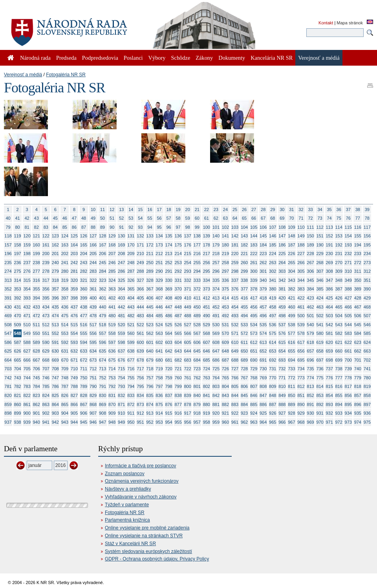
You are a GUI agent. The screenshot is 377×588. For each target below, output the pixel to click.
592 (65, 342)
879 (197, 404)
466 (348, 307)
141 (225, 236)
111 (310, 227)
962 (244, 422)
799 (178, 386)
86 (74, 227)
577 (291, 333)
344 (301, 280)
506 (358, 316)
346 (320, 280)
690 (254, 360)
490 (207, 316)
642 (168, 351)
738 (339, 369)
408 (168, 298)
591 (55, 342)
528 (197, 325)
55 (150, 218)
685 (207, 360)
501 (310, 316)
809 (273, 386)
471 (27, 316)
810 (282, 386)
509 (17, 325)
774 (310, 378)
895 (348, 404)
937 (8, 422)
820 (8, 395)
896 (358, 404)
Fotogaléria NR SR (66, 75)
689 (244, 360)
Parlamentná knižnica (127, 520)
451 (207, 307)
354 (27, 289)
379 (263, 289)
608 (216, 342)
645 (197, 351)
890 (301, 404)
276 (27, 271)
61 (207, 218)
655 (291, 351)
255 (197, 263)
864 (55, 404)
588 (27, 342)
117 (367, 227)
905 (74, 413)
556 (93, 333)
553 (65, 333)
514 (65, 325)
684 (197, 360)
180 (225, 245)
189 (310, 245)
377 (244, 289)
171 (140, 245)
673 (93, 360)
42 (27, 218)
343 (291, 280)
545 (358, 325)
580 (320, 333)
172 (150, 245)
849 (282, 395)
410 (188, 298)
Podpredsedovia (100, 58)
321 (84, 280)
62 (216, 218)
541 (320, 325)
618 (310, 342)
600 (140, 342)
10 (93, 209)
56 (159, 218)
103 (235, 227)
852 (310, 395)
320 (74, 280)
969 (310, 422)
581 (329, 333)
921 (225, 413)
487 (178, 316)
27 (254, 209)
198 (27, 254)
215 (188, 254)
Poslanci (133, 58)
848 (273, 395)
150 (310, 236)
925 (263, 413)
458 (273, 307)
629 (46, 351)
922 (235, 413)
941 (46, 422)
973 (348, 422)
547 (8, 333)
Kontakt (326, 23)
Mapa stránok (350, 23)
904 (65, 413)
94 (150, 227)
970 (320, 422)
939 (27, 422)
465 (339, 307)
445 (150, 307)
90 (112, 227)
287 (131, 271)
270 (339, 263)
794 (131, 386)
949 (121, 422)
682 (178, 360)
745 (37, 378)
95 (159, 227)
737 (329, 369)
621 (339, 342)
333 (197, 280)
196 (8, 254)
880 (207, 404)
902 (46, 413)
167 (102, 245)
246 (112, 263)
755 (131, 378)
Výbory (157, 58)
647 (216, 351)
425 (329, 298)
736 (320, 369)
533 (244, 325)
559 (121, 333)
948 (112, 422)
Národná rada (35, 58)
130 (121, 236)
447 (168, 307)
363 (112, 289)
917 (188, 413)
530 (216, 325)
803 (216, 386)
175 (178, 245)
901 (37, 413)
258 (225, 263)
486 (168, 316)
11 (102, 209)
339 (254, 280)
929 (301, 413)
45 (55, 218)
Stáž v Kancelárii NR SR (130, 544)
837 (168, 395)
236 (17, 263)
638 (131, 351)
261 (254, 263)
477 (84, 316)
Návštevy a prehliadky (128, 489)
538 (291, 325)
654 (282, 351)
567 (197, 333)
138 (197, 236)
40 (8, 218)
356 (46, 289)
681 (168, 360)
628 (37, 351)
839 (188, 395)
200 (46, 254)
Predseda (66, 58)
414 (225, 298)
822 (27, 395)
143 (244, 236)
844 (235, 395)
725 (216, 369)
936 (367, 413)
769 (263, 378)
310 (348, 271)
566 (188, 333)
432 (27, 307)
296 (216, 271)
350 (358, 280)
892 (320, 404)
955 (178, 422)
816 (339, 386)
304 (291, 271)
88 (93, 227)
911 (131, 413)
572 (244, 333)
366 (140, 289)
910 (121, 413)
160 (37, 245)
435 (55, 307)
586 (8, 342)
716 (131, 369)
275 (17, 271)
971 (329, 422)
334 (207, 280)
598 (121, 342)
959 (216, 422)
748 (65, 378)
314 (17, 280)
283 (93, 271)
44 (46, 218)
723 (197, 369)
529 (207, 325)
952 (150, 422)
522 (140, 325)
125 (74, 236)
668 (46, 360)
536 (273, 325)
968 (301, 422)
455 (244, 307)
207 (112, 254)
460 (291, 307)
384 (310, 289)
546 (367, 325)
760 (178, 378)
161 (46, 245)
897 (367, 404)
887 (273, 404)
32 (301, 209)
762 (197, 378)
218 (216, 254)
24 (225, 209)
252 (168, 263)
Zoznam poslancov (125, 474)
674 (102, 360)
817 (348, 386)
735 (310, 369)
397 (65, 298)
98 (188, 227)
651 (254, 351)
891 (310, 404)
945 (84, 422)
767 (244, 378)
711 (84, 369)
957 (197, 422)
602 (159, 342)
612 (254, 342)
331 (178, 280)
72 (310, 218)
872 (131, 404)
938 (17, 422)
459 (282, 307)
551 (46, 333)
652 (263, 351)
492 (225, 316)
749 (74, 378)
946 (93, 422)
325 (121, 280)
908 (102, 413)
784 (37, 386)
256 (207, 263)
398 (74, 298)
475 (65, 316)
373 (207, 289)
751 (93, 378)
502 (320, 316)
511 (37, 325)
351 (367, 280)
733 (291, 369)
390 (367, 289)
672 (84, 360)
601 (150, 342)
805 (235, 386)
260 (244, 263)
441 (112, 307)
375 (225, 289)
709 (65, 369)
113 (329, 227)
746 (46, 378)
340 (263, 280)
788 (74, 386)
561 (140, 333)
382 (291, 289)
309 (339, 271)
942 (55, 422)
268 (320, 263)
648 (225, 351)
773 (301, 378)
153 (339, 236)
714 (112, 369)
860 (17, 404)
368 (159, 289)
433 (37, 307)
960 (225, 422)
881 (216, 404)
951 (140, 422)
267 (310, 263)
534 (254, 325)
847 (263, 395)
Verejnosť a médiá (23, 75)
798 (168, 386)
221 (244, 254)
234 (367, 254)
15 (140, 209)
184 (263, 245)
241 (65, 263)
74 (329, 218)
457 (263, 307)
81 (27, 227)
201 (55, 254)
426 (339, 298)
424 (320, 298)
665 (17, 360)
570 (225, 333)
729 (254, 369)
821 (17, 395)
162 (55, 245)
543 (339, 325)
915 (168, 413)
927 (282, 413)
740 (358, 369)
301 (263, 271)
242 (74, 263)
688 (235, 360)
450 (197, 307)
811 (291, 386)
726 (225, 369)
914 (159, 413)
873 (140, 404)
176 (188, 245)
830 (102, 395)
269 (329, 263)
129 (112, 236)
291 (168, 271)
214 (178, 254)
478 (93, 316)
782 (17, 386)
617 (301, 342)
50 (102, 218)
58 (178, 218)
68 (273, 218)
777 (339, 378)
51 (112, 218)
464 (329, 307)
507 (367, 316)
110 (301, 227)
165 (84, 245)
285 (112, 271)
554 (74, 333)
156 (367, 236)
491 (216, 316)
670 (65, 360)
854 (329, 395)
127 (93, 236)
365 (131, 289)
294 (197, 271)
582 (339, 333)
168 (112, 245)
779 (358, 378)
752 (102, 378)
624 (367, 342)
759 (168, 378)
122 (46, 236)
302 (273, 271)
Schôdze (181, 58)
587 (17, 342)
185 (273, 245)
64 (235, 218)
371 (188, 289)
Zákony (204, 58)
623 (358, 342)
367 (150, 289)
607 (207, 342)
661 (348, 351)
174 (168, 245)
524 (159, 325)
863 (46, 404)
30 (282, 209)
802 (207, 386)
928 (291, 413)
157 (8, 245)
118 (8, 236)
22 (207, 209)
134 (159, 236)
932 (329, 413)
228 (310, 254)
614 (273, 342)
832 (121, 395)
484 (150, 316)
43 (37, 218)
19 (178, 209)
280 (65, 271)
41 (17, 218)
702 (367, 360)
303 (282, 271)
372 (197, 289)
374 (216, 289)
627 (27, 351)
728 (244, 369)
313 (8, 280)
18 (168, 209)
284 (102, 271)
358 (65, 289)
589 (37, 342)
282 (84, 271)
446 (159, 307)
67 (263, 218)
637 (121, 351)
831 (112, 395)
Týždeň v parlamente (127, 505)
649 (235, 351)
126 (84, 236)
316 (37, 280)
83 (46, 227)
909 (112, 413)
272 (358, 263)
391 (8, 298)
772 (291, 378)
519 (112, 325)
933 (339, 413)
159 (27, 245)
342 (282, 280)
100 (207, 227)
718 (150, 369)
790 (93, 386)
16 (150, 209)
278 (46, 271)
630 (55, 351)
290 (159, 271)
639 (140, 351)
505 (348, 316)
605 (188, 342)
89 (102, 227)
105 (254, 227)
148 (291, 236)
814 (320, 386)
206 (102, 254)
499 (291, 316)
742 (8, 378)
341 (273, 280)
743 (17, 378)
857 (358, 395)
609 (225, 342)
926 (273, 413)
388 (348, 289)
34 (320, 209)
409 (178, 298)
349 (348, 280)
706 (37, 369)
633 (84, 351)
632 (74, 351)
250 (150, 263)
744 (27, 378)
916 (178, 413)
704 (17, 369)
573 (254, 333)
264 (282, 263)
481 (121, 316)
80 (17, 227)
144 (254, 236)
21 (197, 209)
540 (310, 325)
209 (131, 254)
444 (140, 307)
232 (348, 254)
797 (159, 386)
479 (102, 316)
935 (358, 413)
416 (244, 298)
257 (216, 263)
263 (273, 263)
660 (339, 351)
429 (367, 298)
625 (8, 351)
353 (17, 289)
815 (329, 386)
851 (301, 395)
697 (320, 360)
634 (93, 351)
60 (197, 218)
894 (339, 404)
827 (74, 395)
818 (358, 386)
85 (65, 227)
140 (216, 236)
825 (55, 395)
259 (235, 263)
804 (225, 386)
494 (244, 316)
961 (235, 422)
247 (121, 263)
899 (17, 413)
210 (140, 254)
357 (55, 289)
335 (216, 280)
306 (310, 271)
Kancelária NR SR (272, 58)
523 (150, 325)
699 (339, 360)
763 (207, 378)
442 (121, 307)
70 (291, 218)
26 (244, 209)
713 (102, 369)
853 (320, 395)
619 (320, 342)
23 (216, 209)
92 (131, 227)
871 (121, 404)
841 (207, 395)
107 (273, 227)
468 (367, 307)
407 (159, 298)
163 (65, 245)
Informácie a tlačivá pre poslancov (140, 466)
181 (235, 245)
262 (263, 263)
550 (37, 333)
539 (301, 325)
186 (282, 245)
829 (93, 395)
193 (348, 245)
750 (84, 378)
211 (150, 254)
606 (197, 342)
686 (216, 360)
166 (93, 245)
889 (291, 404)
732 (282, 369)
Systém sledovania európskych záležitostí (148, 551)
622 (348, 342)
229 (320, 254)
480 (112, 316)
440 (102, 307)
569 (216, 333)
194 (358, 245)
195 (367, 245)
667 (37, 360)
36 (339, 209)
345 (310, 280)
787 (65, 386)
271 (348, 263)
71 (301, 218)
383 (301, 289)
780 (367, 378)
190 (320, 245)
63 (225, 218)
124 (65, 236)
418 (263, 298)
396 (55, 298)
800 (188, 386)
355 (37, 289)
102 (225, 227)
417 (254, 298)
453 (225, 307)
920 (216, 413)
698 (329, 360)
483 (140, 316)
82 (37, 227)
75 (339, 218)
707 (46, 369)
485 (159, 316)
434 (46, 307)
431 (17, 307)
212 (159, 254)
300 (254, 271)
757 (150, 378)
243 (84, 263)
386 (329, 289)
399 (84, 298)
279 (55, 271)
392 (17, 298)
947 (102, 422)
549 (27, 333)
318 (55, 280)
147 (282, 236)
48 (84, 218)
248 (131, 263)
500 (301, 316)
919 (207, 413)
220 (235, 254)
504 (339, 316)
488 (188, 316)
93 (140, 227)
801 (197, 386)
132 (140, 236)
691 (263, 360)
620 (329, 342)
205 (93, 254)
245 (102, 263)
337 (235, 280)
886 (263, 404)
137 (188, 236)
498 (282, 316)
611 (244, 342)
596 (102, 342)
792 (112, 386)
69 (282, 218)
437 (74, 307)
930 (310, 413)
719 (159, 369)
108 (282, 227)
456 (254, 307)
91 (121, 227)
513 (55, 325)
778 (348, 378)
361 (93, 289)
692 (273, 360)
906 (84, 413)
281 (74, 271)
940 (37, 422)
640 (150, 351)
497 (273, 316)
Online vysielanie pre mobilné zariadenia (147, 528)
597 (112, 342)
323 (102, 280)
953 (159, 422)
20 (188, 209)
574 (263, 333)
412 (207, 298)
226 (291, 254)
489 (197, 316)
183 (254, 245)
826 (65, 395)
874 (150, 404)
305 (301, 271)
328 (150, 280)
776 (329, 378)
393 (27, 298)
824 (46, 395)
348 (339, 280)
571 (235, 333)
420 (282, 298)
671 (74, 360)
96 (168, 227)
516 (84, 325)
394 (37, 298)
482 (131, 316)
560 (131, 333)
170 (131, 245)
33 (310, 209)
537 (282, 325)
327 (140, 280)
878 (188, 404)
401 (102, 298)
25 (235, 209)
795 (140, 386)
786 (55, 386)
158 (17, 245)
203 (74, 254)
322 (93, 280)
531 (225, 325)
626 (17, 351)
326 (131, 280)
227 (301, 254)
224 (273, 254)
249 (140, 263)
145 (263, 236)
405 (140, 298)
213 (168, 254)
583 (348, 333)
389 (358, 289)
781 (8, 386)
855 (339, 395)
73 (320, 218)
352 (8, 289)
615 (282, 342)
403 (121, 298)
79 (8, 227)
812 (301, 386)
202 (65, 254)
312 (367, 271)
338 (244, 280)
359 (74, 289)
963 (254, 422)
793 (121, 386)
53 (131, 218)
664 (8, 360)
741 (367, 369)
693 (282, 360)
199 (37, 254)
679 (150, 360)
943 (65, 422)
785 (46, 386)
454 (235, 307)
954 (168, 422)
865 (65, 404)
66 (254, 218)
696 (310, 360)
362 (102, 289)
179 (216, 245)
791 (102, 386)
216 (197, 254)
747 (55, 378)
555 (84, 333)
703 (8, 369)
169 (121, 245)
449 (188, 307)
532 (235, 325)
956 (188, 422)
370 (178, 289)
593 (74, 342)
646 (207, 351)
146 (273, 236)
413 (216, 298)
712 (93, 369)
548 (17, 333)
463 (320, 307)
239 (46, 263)
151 (320, 236)
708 (55, 369)
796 (150, 386)
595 (93, 342)
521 (131, 325)
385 (320, 289)
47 (74, 218)
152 (329, 236)
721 (178, 369)
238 (37, 263)
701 (358, 360)
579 (310, 333)
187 (291, 245)
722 (188, 369)
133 (150, 236)
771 (282, 378)
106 (263, 227)
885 (254, 404)
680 (159, 360)
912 (140, 413)
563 (159, 333)
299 (244, 271)
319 (65, 280)
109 (291, 227)
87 (84, 227)
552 (55, 333)
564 (168, 333)
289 (150, 271)
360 (84, 289)
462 (310, 307)
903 (55, 413)
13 (121, 209)
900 (27, 413)
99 (197, 227)
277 (37, 271)
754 (121, 378)
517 (93, 325)
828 (84, 395)
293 (188, 271)
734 (301, 369)
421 (291, 298)
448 (178, 307)
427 (348, 298)
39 (367, 209)
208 (121, 254)
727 (235, 369)
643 (178, 351)
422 (301, 298)
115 (348, 227)
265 (291, 263)
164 (74, 245)
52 (121, 218)
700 (348, 360)
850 (291, 395)
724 (207, 369)
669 (55, 360)
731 (273, 369)
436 (65, 307)
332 (188, 280)
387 (339, 289)
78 (367, 218)
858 (367, 395)
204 (84, 254)
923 (244, 413)
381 (282, 289)
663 (367, 351)
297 (225, 271)
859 (8, 404)
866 (74, 404)
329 (159, 280)
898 (8, 413)
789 (84, 386)
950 (131, 422)
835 (150, 395)
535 (263, 325)
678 (140, 360)
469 (8, 316)
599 (131, 342)
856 (348, 395)
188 (301, 245)
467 (358, 307)
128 (102, 236)
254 (188, 263)
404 (131, 298)
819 (367, 386)
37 (348, 209)
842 (216, 395)
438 (84, 307)
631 (65, 351)
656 (301, 351)
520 (121, 325)
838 (178, 395)
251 (159, 263)
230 (329, 254)
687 (225, 360)
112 (320, 227)
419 (273, 298)
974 (358, 422)
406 (150, 298)
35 (329, 209)
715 (121, 369)
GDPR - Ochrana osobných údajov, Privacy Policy (157, 559)
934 (348, 413)
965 (273, 422)
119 (17, 236)
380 (273, 289)
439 (93, 307)
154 (348, 236)
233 (358, 254)
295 (207, 271)
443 (131, 307)
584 (358, 333)
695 (301, 360)
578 (301, 333)
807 (254, 386)
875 (159, 404)
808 (263, 386)
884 (244, 404)
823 (37, 395)
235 (8, 263)
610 (235, 342)
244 (93, 263)
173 (159, 245)
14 (131, 209)
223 (263, 254)
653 (273, 351)
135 (168, 236)
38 (358, 209)
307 (320, 271)
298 (235, 271)
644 (188, 351)
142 (235, 236)
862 (37, 404)
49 (93, 218)
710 (74, 369)
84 (55, 227)
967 (291, 422)
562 (150, 333)
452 (216, 307)
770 (273, 378)
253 (178, 263)
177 (197, 245)
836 (159, 395)
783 (27, 386)
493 (235, 316)
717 (140, 369)
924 (254, 413)
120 (27, 236)
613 (263, 342)
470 (17, 316)
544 (348, 325)
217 (207, 254)
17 (159, 209)
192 (339, 245)
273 (367, 263)
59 (188, 218)
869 (102, 404)
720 (168, 369)
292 (178, 271)
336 (225, 280)
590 (46, 342)
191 (329, 245)
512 (46, 325)
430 (8, 307)
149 (301, 236)
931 (320, 413)
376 (235, 289)
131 (131, 236)
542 (329, 325)
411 (197, 298)
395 (46, 298)
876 (168, 404)
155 (358, 236)
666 (27, 360)
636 (112, 351)
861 (27, 404)
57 (168, 218)
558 (112, 333)
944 (74, 422)
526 (178, 325)
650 (244, 351)
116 (358, 227)
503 (329, 316)
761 (188, 378)
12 (112, 209)
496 (263, 316)
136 (178, 236)
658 (320, 351)
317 (46, 280)
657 (310, 351)
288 (140, 271)
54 (140, 218)
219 (225, 254)
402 (112, 298)
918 (197, 413)
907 (93, 413)
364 (121, 289)
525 (168, 325)
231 (339, 254)
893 (329, 404)
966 (282, 422)
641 (159, 351)
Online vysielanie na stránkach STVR (144, 536)
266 (301, 263)
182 (244, 245)
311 (358, 271)
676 (121, 360)
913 (150, 413)
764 (216, 378)
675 (112, 360)
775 (320, 378)
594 (84, 342)
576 (282, 333)
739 (348, 369)
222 (254, 254)
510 (27, 325)
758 (159, 378)
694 (291, 360)
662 (358, 351)
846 (254, 395)
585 (367, 333)
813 (310, 386)
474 (55, 316)
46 (65, 218)
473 (46, 316)
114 (339, 227)
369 (168, 289)
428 (358, 298)
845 (244, 395)
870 (112, 404)
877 (178, 404)
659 (329, 351)
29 (273, 209)
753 (112, 378)
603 (168, 342)
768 (254, 378)
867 (84, 404)
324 (112, 280)
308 (329, 271)
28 (263, 209)
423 (310, 298)
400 (93, 298)
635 (102, 351)
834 (140, 395)
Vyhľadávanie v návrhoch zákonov (141, 497)
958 (207, 422)
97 (178, 227)
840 (197, 395)
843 (225, 395)
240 (55, 263)
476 (74, 316)
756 (140, 378)
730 (263, 369)
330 (168, 280)
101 (216, 227)
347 (329, 280)
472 (37, 316)
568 (207, 333)
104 (244, 227)
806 (244, 386)
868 (93, 404)
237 (27, 263)
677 (131, 360)
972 (339, 422)
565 (178, 333)
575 (273, 333)
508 (8, 325)
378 (254, 289)
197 (17, 254)
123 (55, 236)
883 (235, 404)
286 (121, 271)
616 (291, 342)
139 (207, 236)
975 (367, 422)
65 (244, 218)
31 (291, 209)
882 (225, 404)
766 (235, 378)
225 (282, 254)
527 (188, 325)
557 (102, 333)
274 (8, 271)
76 (348, 218)
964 (263, 422)
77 (358, 218)
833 (131, 395)
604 (178, 342)
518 (102, 325)
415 (235, 298)
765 (225, 378)
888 (282, 404)
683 (188, 360)
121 (37, 236)
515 (74, 325)
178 (207, 245)
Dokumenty (232, 58)
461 (301, 307)
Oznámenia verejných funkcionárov (142, 481)
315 (27, 280)
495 (254, 316)
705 (27, 369)
